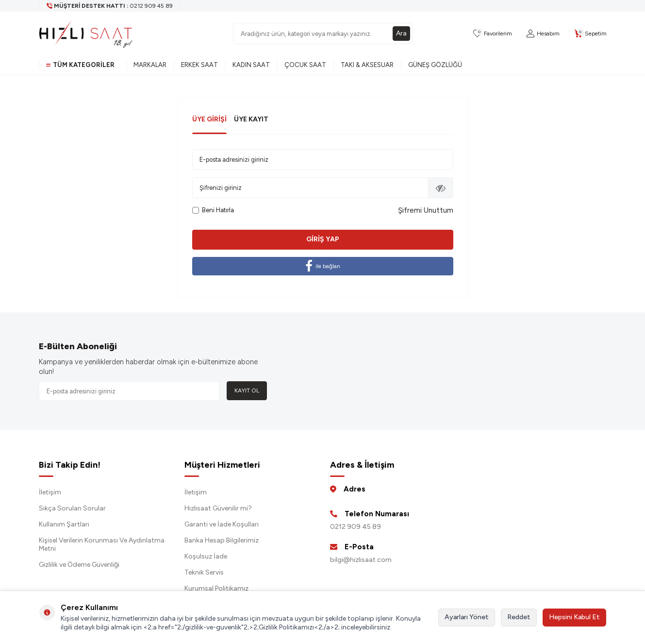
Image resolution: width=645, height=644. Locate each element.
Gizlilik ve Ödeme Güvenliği (79, 565)
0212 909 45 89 (356, 527)
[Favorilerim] (493, 34)
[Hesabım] (543, 34)
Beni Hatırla (213, 210)
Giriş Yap (323, 239)
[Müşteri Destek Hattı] (110, 6)
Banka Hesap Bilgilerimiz (222, 540)
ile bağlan (323, 266)
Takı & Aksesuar (367, 65)
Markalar (150, 65)
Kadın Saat (251, 65)
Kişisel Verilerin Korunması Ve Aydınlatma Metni (102, 544)
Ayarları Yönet (467, 617)
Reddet (519, 617)
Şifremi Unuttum (426, 210)
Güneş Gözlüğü (435, 65)
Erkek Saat (199, 65)
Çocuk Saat (305, 65)
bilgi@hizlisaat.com (361, 560)
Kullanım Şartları (64, 524)
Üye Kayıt (251, 119)
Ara (401, 33)
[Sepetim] (590, 34)
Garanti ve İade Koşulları (222, 524)
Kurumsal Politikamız (216, 588)
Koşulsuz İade (206, 556)
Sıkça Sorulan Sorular (72, 508)
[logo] (86, 34)
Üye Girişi (209, 119)
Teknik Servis (204, 572)
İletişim (50, 492)
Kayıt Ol (247, 390)
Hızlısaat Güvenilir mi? (218, 508)
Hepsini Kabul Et (574, 617)
